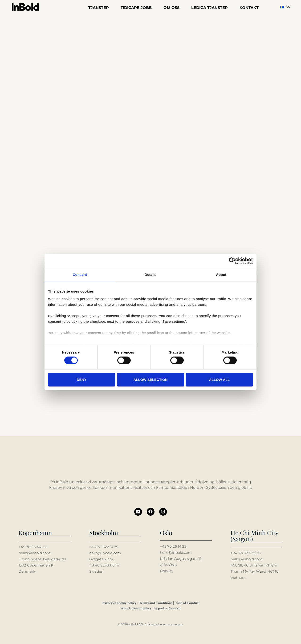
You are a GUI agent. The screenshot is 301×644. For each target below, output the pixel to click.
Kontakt (249, 8)
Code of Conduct (187, 603)
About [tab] (221, 275)
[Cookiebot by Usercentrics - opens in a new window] (232, 261)
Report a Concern (167, 608)
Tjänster (99, 8)
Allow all (220, 380)
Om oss (171, 8)
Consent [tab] (80, 275)
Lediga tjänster (209, 8)
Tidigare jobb (136, 8)
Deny (82, 380)
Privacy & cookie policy (119, 603)
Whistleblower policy (136, 608)
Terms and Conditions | (157, 603)
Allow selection (151, 380)
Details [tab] (150, 275)
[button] (287, 7)
